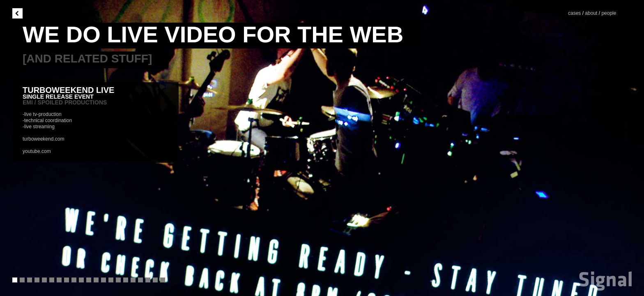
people (609, 13)
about (591, 13)
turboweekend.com (43, 139)
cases (575, 13)
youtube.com (37, 151)
